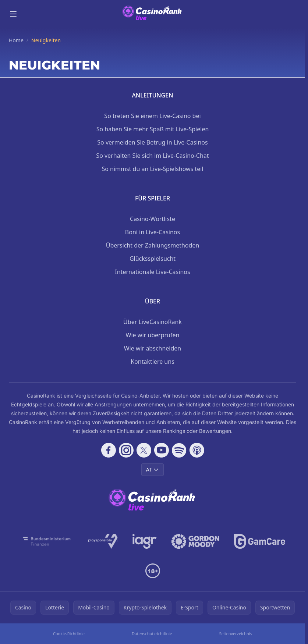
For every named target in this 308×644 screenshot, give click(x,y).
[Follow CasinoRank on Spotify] (179, 450)
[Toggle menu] (13, 14)
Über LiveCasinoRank (153, 322)
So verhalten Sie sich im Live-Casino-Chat (152, 156)
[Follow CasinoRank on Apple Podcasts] (197, 450)
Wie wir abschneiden (153, 348)
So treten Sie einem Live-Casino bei (152, 116)
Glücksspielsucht (153, 259)
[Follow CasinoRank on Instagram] (126, 450)
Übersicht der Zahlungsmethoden (153, 245)
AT (153, 469)
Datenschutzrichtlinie (152, 634)
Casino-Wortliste (153, 219)
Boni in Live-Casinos (153, 232)
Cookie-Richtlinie (69, 634)
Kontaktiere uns (153, 362)
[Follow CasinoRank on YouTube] (162, 450)
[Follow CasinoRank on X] (144, 450)
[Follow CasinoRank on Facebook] (109, 450)
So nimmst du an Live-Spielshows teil (152, 169)
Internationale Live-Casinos (152, 272)
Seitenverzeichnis (236, 634)
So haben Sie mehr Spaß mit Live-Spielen (153, 129)
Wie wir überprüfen (153, 335)
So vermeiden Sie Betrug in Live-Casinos (152, 142)
